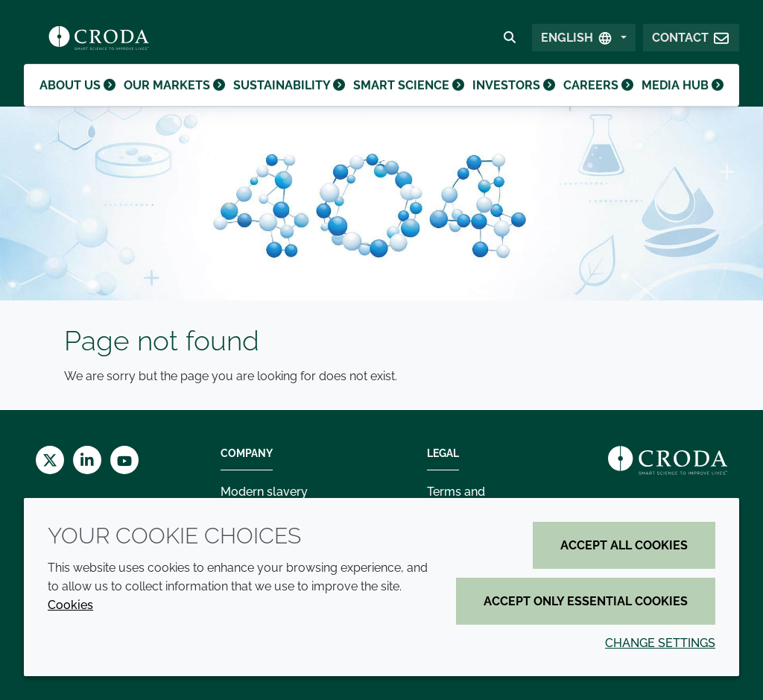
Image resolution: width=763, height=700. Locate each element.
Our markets (177, 101)
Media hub (682, 101)
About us (80, 101)
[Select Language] (584, 42)
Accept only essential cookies (586, 601)
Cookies (70, 605)
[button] (691, 42)
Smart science (407, 101)
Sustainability (290, 101)
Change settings (660, 643)
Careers (596, 101)
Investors (510, 101)
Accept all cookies (624, 545)
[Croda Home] (99, 42)
